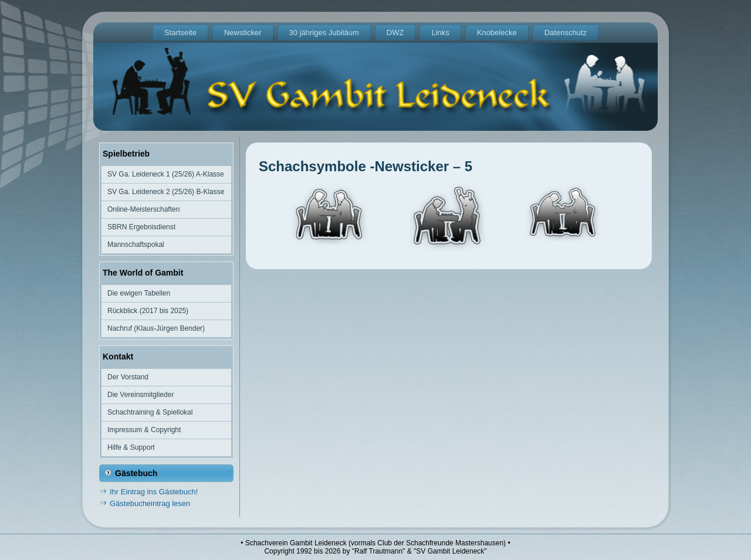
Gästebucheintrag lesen (150, 503)
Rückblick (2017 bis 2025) (148, 311)
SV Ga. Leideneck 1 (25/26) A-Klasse (166, 174)
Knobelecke (497, 33)
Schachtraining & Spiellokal (150, 412)
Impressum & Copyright (144, 430)
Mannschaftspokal (136, 245)
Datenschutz (566, 33)
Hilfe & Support (131, 447)
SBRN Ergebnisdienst (141, 227)
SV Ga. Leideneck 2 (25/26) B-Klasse (166, 192)
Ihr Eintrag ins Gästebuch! (154, 492)
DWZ (395, 33)
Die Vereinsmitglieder (141, 395)
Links (440, 33)
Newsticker (243, 33)
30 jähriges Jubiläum (324, 33)
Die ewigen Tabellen (139, 293)
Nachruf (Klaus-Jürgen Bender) (156, 328)
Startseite (180, 33)
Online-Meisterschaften (143, 209)
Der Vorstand (128, 377)
